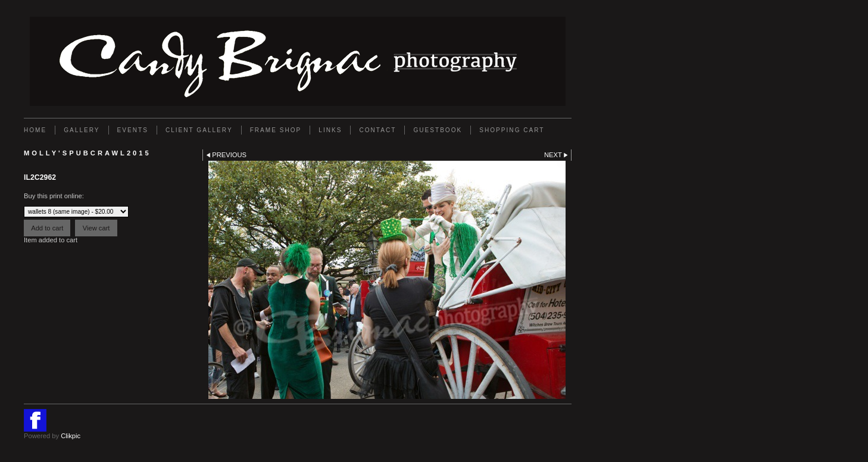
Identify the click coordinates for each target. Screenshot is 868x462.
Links (330, 130)
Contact (377, 130)
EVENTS (133, 130)
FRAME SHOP (276, 130)
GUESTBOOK (438, 130)
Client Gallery (199, 130)
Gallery (82, 130)
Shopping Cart (512, 130)
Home (35, 130)
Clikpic (71, 436)
